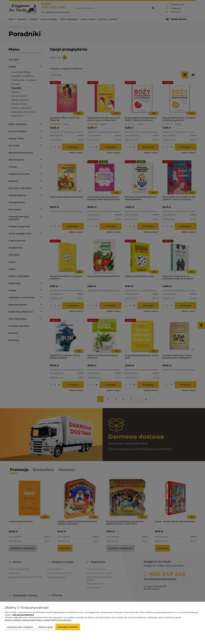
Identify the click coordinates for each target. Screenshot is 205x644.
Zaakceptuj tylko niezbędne (20, 627)
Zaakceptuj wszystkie (68, 627)
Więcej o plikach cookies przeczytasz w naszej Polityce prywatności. (38, 620)
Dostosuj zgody (45, 627)
